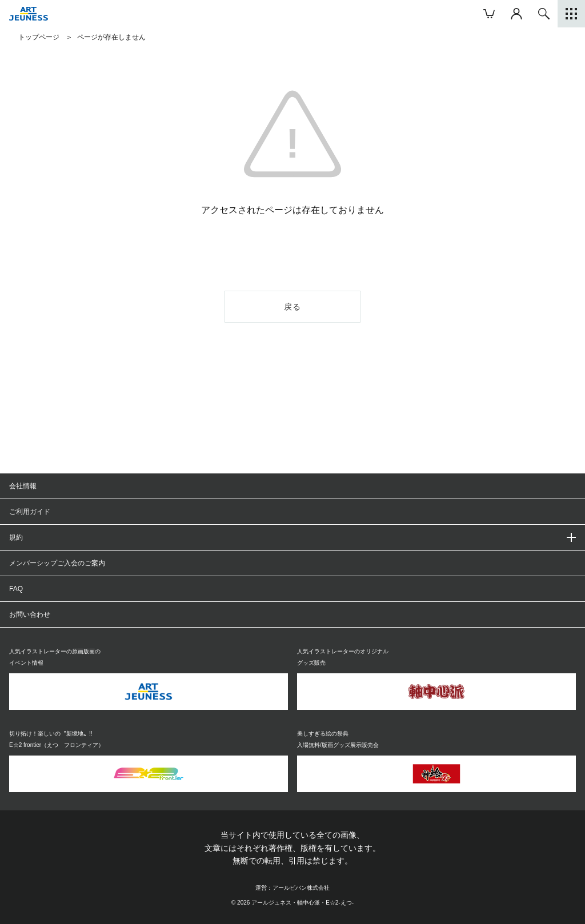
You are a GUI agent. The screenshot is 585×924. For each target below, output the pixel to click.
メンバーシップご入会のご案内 (57, 563)
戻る (293, 307)
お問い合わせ (30, 614)
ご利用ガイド (30, 512)
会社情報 (23, 486)
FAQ (16, 589)
